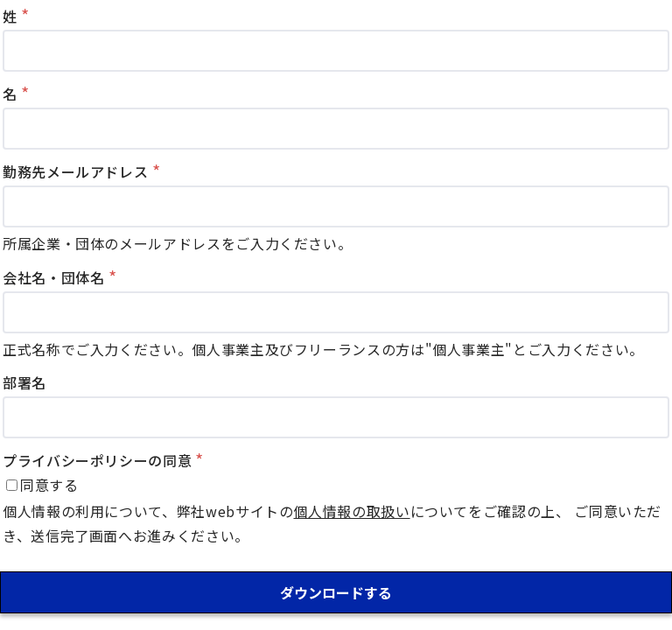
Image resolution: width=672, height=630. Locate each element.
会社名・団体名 (53, 277)
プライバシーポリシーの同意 (97, 460)
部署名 (24, 382)
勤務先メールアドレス (75, 171)
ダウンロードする (336, 592)
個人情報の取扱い (351, 511)
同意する (49, 485)
